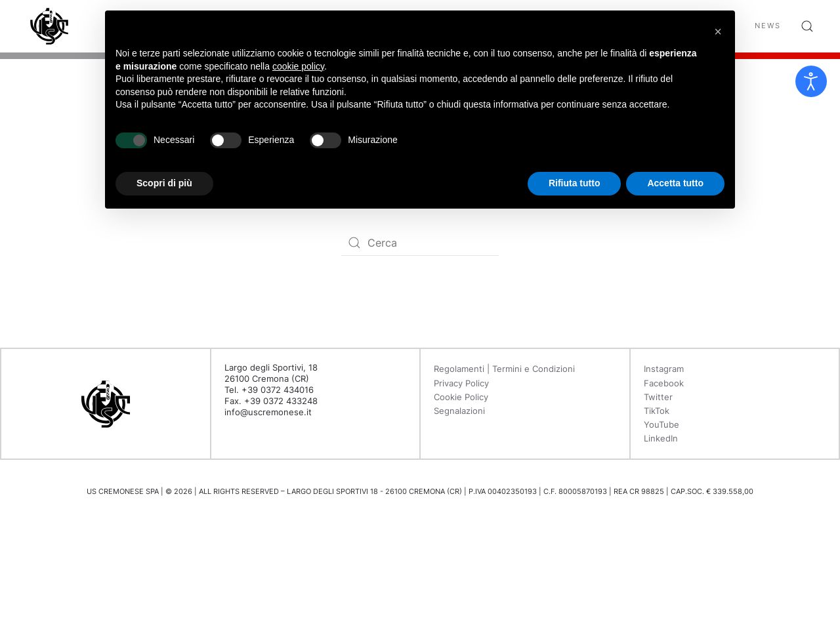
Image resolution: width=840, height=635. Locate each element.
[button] (807, 26)
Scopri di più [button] (164, 183)
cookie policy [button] (298, 66)
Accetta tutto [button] (675, 183)
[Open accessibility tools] (811, 81)
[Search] (420, 243)
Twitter (658, 397)
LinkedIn (661, 438)
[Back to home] (49, 26)
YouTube (661, 424)
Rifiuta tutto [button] (575, 183)
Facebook (664, 383)
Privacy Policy (461, 383)
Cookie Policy (461, 397)
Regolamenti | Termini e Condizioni (504, 369)
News (768, 26)
